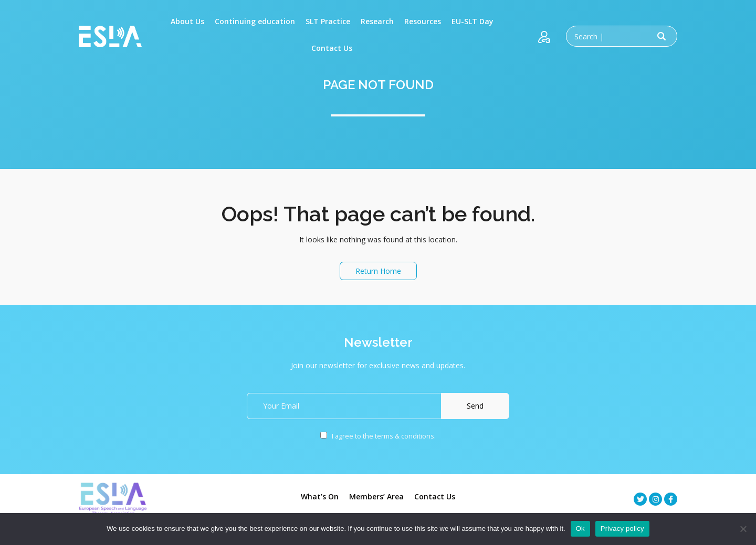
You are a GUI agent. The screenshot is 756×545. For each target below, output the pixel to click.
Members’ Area (376, 496)
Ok (580, 528)
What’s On (320, 496)
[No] (743, 529)
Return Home (378, 271)
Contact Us (435, 496)
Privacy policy (622, 528)
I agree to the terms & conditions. (378, 436)
